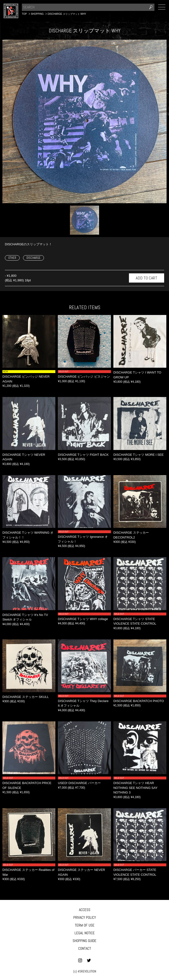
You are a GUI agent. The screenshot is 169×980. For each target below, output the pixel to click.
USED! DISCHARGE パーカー (79, 783)
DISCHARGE (34, 258)
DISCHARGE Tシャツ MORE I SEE (139, 455)
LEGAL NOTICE (85, 933)
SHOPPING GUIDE (84, 941)
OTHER (12, 258)
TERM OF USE (85, 925)
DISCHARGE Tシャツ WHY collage (83, 619)
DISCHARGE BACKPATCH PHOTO (139, 701)
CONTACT (85, 948)
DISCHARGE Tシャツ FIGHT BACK (83, 455)
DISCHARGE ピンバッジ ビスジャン (84, 377)
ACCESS (85, 910)
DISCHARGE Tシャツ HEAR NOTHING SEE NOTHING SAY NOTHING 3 (135, 788)
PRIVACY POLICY (85, 917)
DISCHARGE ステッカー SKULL (26, 697)
